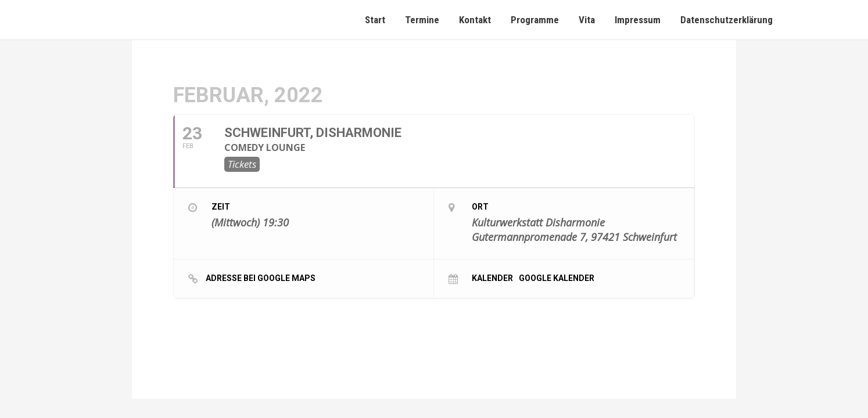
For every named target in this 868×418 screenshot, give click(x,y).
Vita (587, 20)
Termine (422, 20)
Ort (480, 207)
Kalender (492, 278)
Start (375, 20)
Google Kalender (557, 278)
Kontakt (475, 20)
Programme (535, 20)
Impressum (638, 20)
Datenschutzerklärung (727, 20)
